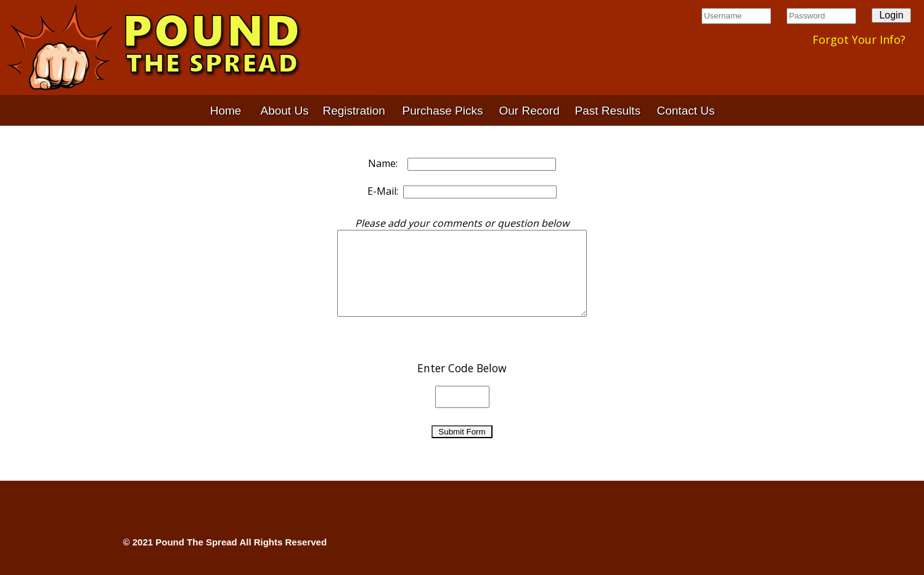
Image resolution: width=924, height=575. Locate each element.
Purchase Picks (443, 111)
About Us (285, 111)
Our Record (529, 111)
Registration (354, 111)
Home (226, 111)
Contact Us (686, 111)
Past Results (608, 111)
